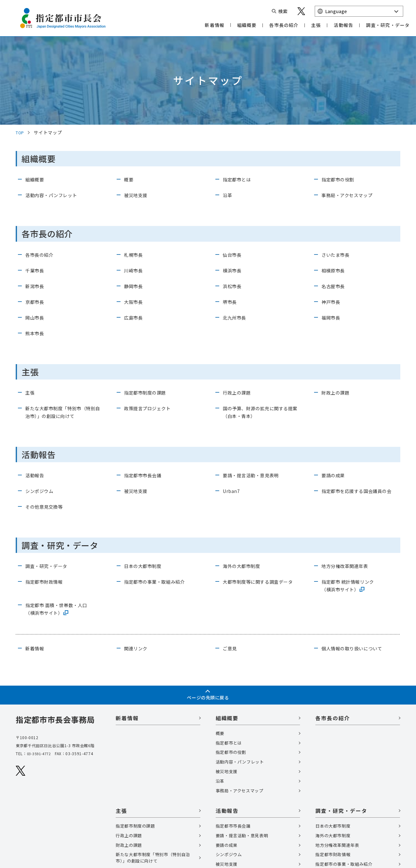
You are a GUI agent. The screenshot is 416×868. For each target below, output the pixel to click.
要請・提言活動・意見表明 (255, 391)
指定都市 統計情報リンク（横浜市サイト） (352, 509)
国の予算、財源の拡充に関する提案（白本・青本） (260, 328)
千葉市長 (36, 187)
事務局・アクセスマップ (351, 112)
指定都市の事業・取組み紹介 (159, 505)
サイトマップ (30, 830)
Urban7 (232, 407)
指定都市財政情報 (47, 505)
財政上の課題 (337, 309)
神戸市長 (332, 218)
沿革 (228, 112)
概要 (129, 96)
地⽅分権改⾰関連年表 (348, 490)
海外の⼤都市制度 (244, 490)
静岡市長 (135, 202)
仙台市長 (233, 171)
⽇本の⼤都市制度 (145, 490)
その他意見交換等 (47, 430)
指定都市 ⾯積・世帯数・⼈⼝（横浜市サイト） (61, 533)
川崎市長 (135, 187)
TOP (21, 49)
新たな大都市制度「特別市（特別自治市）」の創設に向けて (63, 328)
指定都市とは (239, 96)
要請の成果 (335, 391)
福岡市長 (332, 234)
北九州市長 (236, 234)
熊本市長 (36, 249)
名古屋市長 (335, 202)
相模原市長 (335, 187)
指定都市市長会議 (145, 391)
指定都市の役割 (340, 96)
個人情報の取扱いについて (44, 819)
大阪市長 (135, 218)
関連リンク (137, 572)
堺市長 (231, 218)
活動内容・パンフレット (55, 112)
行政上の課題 (239, 309)
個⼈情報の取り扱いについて (356, 572)
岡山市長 (36, 234)
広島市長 (135, 234)
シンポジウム (41, 407)
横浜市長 (233, 187)
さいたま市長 (337, 171)
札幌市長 (135, 171)
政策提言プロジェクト (151, 324)
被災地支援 (137, 112)
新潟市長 (36, 202)
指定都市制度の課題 (148, 309)
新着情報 (36, 572)
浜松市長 (233, 202)
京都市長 (36, 218)
